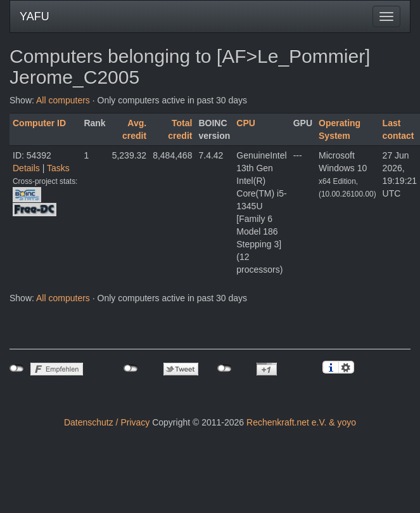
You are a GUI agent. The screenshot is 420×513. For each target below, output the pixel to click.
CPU (246, 123)
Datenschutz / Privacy (107, 422)
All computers (63, 100)
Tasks (58, 168)
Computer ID (39, 123)
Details (26, 168)
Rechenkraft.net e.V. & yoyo (301, 422)
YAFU (35, 16)
